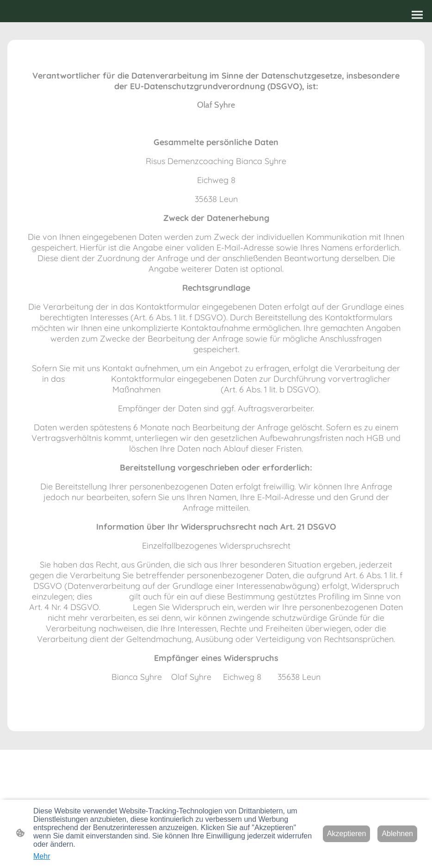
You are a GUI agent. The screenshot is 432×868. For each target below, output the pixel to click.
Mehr (42, 856)
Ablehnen (397, 834)
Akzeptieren (347, 834)
